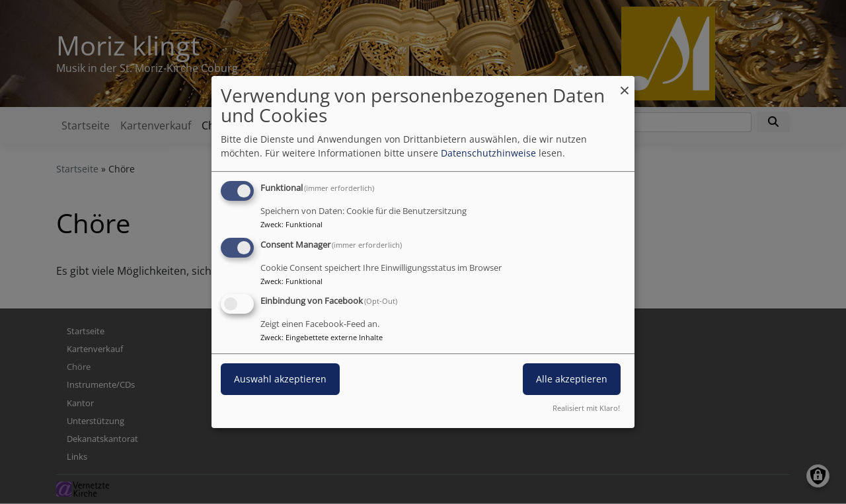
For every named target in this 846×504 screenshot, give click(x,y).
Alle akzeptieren (572, 379)
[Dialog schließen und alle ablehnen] (625, 84)
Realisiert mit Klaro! (586, 408)
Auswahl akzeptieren (280, 379)
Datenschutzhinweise (488, 153)
